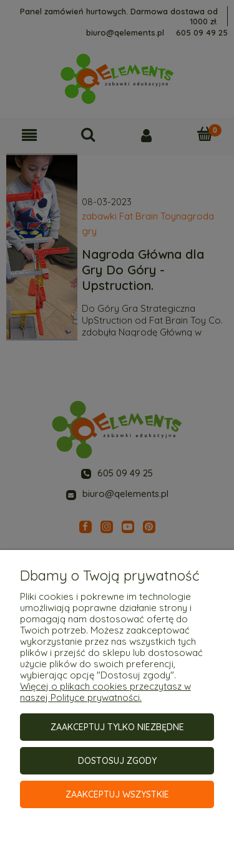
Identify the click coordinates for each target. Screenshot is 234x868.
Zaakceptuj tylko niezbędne (117, 727)
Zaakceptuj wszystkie (117, 794)
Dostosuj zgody (117, 761)
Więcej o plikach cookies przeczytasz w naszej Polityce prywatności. (105, 692)
